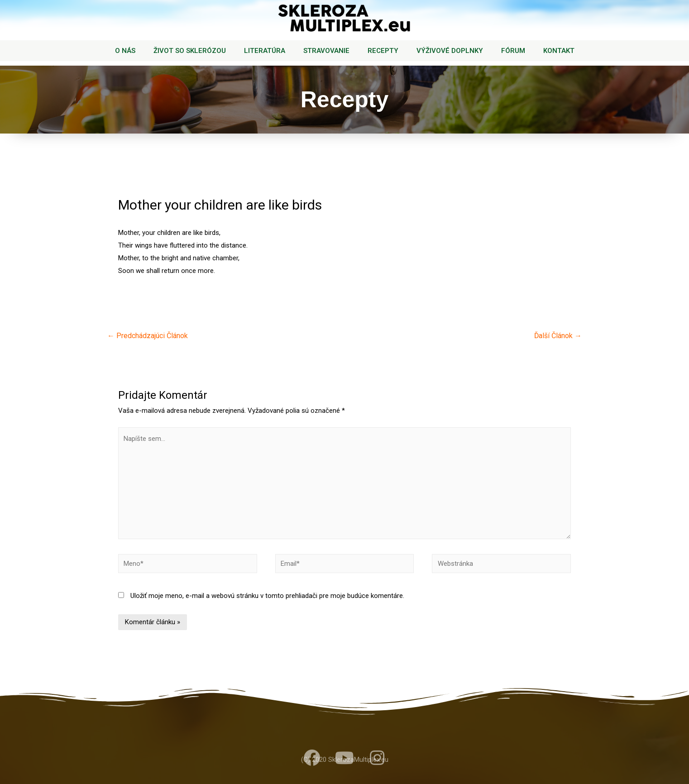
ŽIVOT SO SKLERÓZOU (190, 51)
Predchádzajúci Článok (148, 336)
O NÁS (125, 51)
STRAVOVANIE (326, 51)
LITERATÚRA (265, 51)
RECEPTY (383, 51)
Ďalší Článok (558, 336)
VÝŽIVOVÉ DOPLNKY (450, 51)
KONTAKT (559, 51)
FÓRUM (513, 51)
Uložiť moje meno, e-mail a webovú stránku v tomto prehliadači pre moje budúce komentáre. (267, 596)
